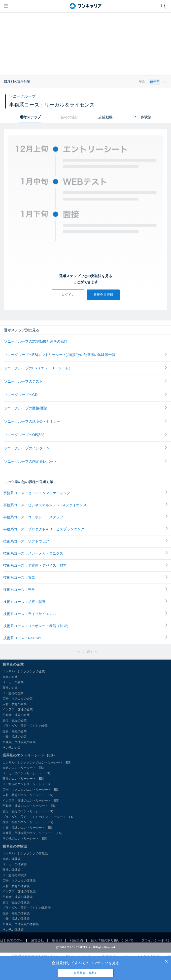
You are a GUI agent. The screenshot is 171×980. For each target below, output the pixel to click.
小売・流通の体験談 (16, 919)
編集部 (57, 940)
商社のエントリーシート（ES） (24, 779)
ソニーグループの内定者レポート (85, 461)
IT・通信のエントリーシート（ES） (27, 784)
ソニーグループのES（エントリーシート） (85, 368)
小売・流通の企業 (15, 737)
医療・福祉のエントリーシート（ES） (29, 822)
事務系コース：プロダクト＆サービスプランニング (85, 529)
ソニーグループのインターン (85, 448)
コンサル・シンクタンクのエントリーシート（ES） (38, 763)
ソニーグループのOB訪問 (85, 435)
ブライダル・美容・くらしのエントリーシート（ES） (39, 817)
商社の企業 (10, 688)
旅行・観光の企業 (15, 720)
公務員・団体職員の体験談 (21, 924)
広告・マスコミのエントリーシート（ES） (32, 790)
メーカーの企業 (13, 682)
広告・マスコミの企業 (18, 699)
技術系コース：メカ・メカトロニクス (85, 553)
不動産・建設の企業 (16, 715)
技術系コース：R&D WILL (85, 638)
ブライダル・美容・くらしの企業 (25, 726)
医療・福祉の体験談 (16, 913)
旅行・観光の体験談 (16, 902)
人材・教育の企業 (15, 704)
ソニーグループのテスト (85, 381)
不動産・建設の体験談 (18, 897)
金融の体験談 (12, 859)
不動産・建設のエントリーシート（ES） (30, 806)
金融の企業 (10, 677)
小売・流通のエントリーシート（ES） (29, 828)
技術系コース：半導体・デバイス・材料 (85, 565)
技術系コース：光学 (85, 589)
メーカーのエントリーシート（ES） (27, 773)
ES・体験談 (142, 117)
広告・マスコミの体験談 (19, 881)
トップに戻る (86, 652)
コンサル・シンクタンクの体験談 (25, 853)
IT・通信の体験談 (14, 875)
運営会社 (38, 940)
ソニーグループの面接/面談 (85, 408)
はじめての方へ (12, 940)
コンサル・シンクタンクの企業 (24, 671)
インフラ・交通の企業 (18, 709)
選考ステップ (30, 117)
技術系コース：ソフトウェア (85, 541)
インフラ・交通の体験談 (19, 891)
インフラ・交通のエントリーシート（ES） (32, 801)
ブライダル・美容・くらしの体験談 (27, 908)
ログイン (68, 295)
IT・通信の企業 (13, 693)
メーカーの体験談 (15, 864)
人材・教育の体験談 (16, 886)
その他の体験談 (13, 930)
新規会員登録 (103, 295)
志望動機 (106, 117)
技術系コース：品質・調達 (85, 601)
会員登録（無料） (86, 973)
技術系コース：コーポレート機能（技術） (85, 626)
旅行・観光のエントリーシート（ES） (29, 811)
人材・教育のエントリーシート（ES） (29, 795)
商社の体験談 (12, 870)
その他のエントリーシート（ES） (26, 839)
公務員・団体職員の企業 (19, 742)
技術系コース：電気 (85, 577)
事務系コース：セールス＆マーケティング (85, 493)
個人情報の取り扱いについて (112, 940)
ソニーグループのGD (85, 395)
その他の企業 (12, 748)
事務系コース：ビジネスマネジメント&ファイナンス (85, 505)
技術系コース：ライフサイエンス (85, 613)
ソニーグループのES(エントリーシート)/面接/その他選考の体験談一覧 (85, 355)
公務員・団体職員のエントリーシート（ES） (33, 833)
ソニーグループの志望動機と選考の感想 (36, 341)
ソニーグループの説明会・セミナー (85, 421)
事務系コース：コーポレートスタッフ (85, 517)
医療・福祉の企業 (15, 731)
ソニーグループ (22, 96)
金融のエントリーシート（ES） (24, 768)
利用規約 (76, 940)
